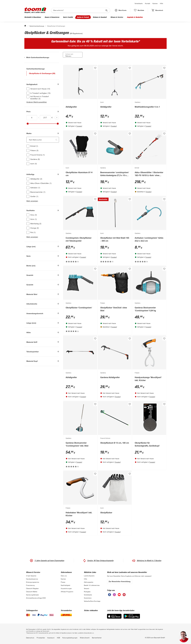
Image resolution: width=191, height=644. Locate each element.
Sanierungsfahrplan (32, 595)
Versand (86, 588)
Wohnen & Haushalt (100, 17)
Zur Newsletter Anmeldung (120, 581)
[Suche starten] (106, 10)
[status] (139, 10)
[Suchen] (79, 10)
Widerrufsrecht (85, 638)
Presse (63, 582)
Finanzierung (30, 585)
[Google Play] (132, 616)
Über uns (64, 576)
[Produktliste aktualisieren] (57, 118)
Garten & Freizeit (83, 17)
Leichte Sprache (89, 576)
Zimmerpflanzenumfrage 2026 (36, 598)
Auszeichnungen (66, 588)
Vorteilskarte (139, 3)
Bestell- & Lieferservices (92, 585)
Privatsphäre (41, 638)
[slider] (28, 124)
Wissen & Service (117, 17)
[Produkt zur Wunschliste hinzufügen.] (95, 68)
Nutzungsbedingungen (70, 638)
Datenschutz (30, 638)
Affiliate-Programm (67, 592)
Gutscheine (88, 598)
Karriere (155, 3)
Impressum (51, 638)
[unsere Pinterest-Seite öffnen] (124, 595)
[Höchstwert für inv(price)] (45, 118)
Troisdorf (79, 126)
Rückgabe (87, 592)
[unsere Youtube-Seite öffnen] (119, 595)
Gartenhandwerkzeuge (37, 26)
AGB (58, 638)
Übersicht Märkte (32, 592)
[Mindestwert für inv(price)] (32, 118)
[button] (121, 10)
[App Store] (114, 616)
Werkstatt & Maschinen (33, 17)
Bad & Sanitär (68, 17)
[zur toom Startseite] (35, 10)
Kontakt (148, 3)
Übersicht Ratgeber (32, 588)
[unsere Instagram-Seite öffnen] (114, 595)
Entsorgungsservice (33, 582)
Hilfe (161, 3)
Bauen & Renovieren (52, 17)
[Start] (25, 26)
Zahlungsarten (89, 582)
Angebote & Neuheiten (135, 17)
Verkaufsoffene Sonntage (92, 601)
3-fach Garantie (31, 576)
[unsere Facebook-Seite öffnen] (110, 595)
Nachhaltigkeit (65, 585)
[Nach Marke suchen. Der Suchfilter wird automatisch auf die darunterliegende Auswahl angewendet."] (43, 140)
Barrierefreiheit (97, 638)
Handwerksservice (32, 579)
